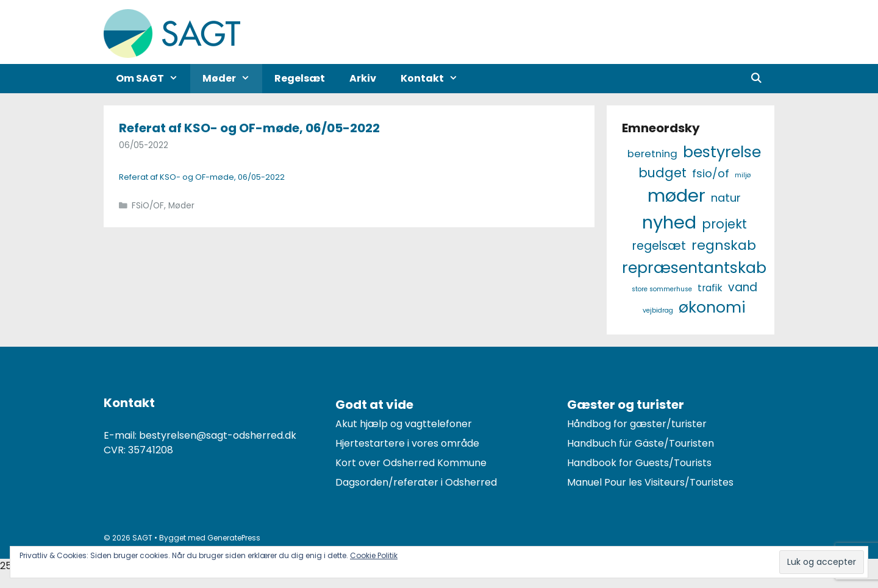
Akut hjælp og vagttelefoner (404, 424)
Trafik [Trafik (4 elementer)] (710, 288)
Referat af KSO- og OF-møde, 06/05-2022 (249, 128)
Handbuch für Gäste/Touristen (641, 443)
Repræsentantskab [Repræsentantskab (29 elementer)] (694, 267)
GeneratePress (234, 538)
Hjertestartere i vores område (407, 443)
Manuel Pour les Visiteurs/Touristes (650, 482)
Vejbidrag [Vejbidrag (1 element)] (658, 310)
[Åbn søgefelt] (756, 79)
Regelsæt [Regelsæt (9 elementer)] (659, 246)
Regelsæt (300, 78)
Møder (232, 79)
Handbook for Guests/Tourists (639, 463)
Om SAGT (153, 79)
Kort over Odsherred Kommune (411, 463)
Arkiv (363, 78)
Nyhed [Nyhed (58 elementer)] (669, 222)
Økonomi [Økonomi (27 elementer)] (712, 307)
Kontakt (435, 79)
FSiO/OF (148, 206)
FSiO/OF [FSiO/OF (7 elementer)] (711, 173)
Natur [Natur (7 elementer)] (726, 198)
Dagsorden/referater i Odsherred (416, 482)
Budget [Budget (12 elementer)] (662, 173)
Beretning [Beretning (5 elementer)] (652, 154)
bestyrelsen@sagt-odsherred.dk (218, 435)
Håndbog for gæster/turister (637, 424)
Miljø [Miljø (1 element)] (743, 175)
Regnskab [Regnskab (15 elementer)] (724, 245)
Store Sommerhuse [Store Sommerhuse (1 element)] (662, 289)
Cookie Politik (374, 555)
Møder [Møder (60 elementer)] (676, 195)
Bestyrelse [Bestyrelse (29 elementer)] (722, 152)
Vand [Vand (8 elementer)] (743, 287)
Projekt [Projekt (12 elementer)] (724, 224)
